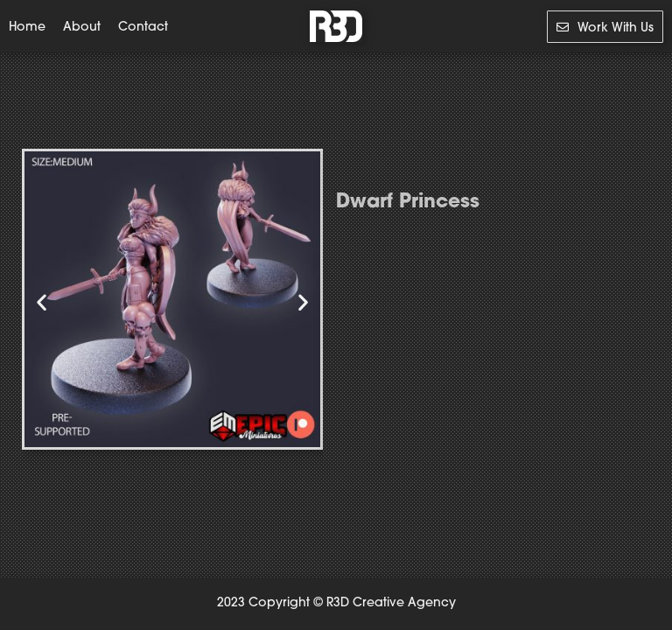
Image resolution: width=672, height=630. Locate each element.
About (82, 28)
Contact (143, 28)
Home (27, 28)
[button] (42, 302)
